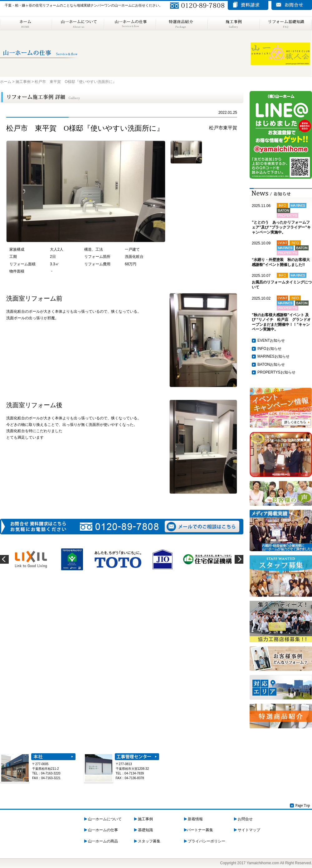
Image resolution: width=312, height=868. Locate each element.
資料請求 (248, 5)
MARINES (266, 356)
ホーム (26, 23)
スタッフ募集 (147, 841)
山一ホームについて (78, 23)
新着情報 (193, 819)
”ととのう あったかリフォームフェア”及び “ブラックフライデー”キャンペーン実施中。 (281, 227)
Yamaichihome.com (263, 863)
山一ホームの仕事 (130, 23)
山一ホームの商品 (101, 841)
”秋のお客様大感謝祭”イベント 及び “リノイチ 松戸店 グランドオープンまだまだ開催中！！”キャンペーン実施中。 (281, 322)
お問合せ (243, 819)
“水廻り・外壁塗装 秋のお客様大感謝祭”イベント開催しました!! (281, 262)
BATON (264, 364)
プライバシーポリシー (205, 841)
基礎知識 (144, 830)
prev (4, 559)
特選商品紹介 (182, 23)
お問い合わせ (292, 5)
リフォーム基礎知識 (286, 23)
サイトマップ (247, 830)
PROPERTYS (269, 372)
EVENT (264, 340)
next (239, 559)
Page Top (300, 805)
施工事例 (234, 23)
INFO (262, 349)
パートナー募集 (199, 830)
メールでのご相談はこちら (202, 526)
